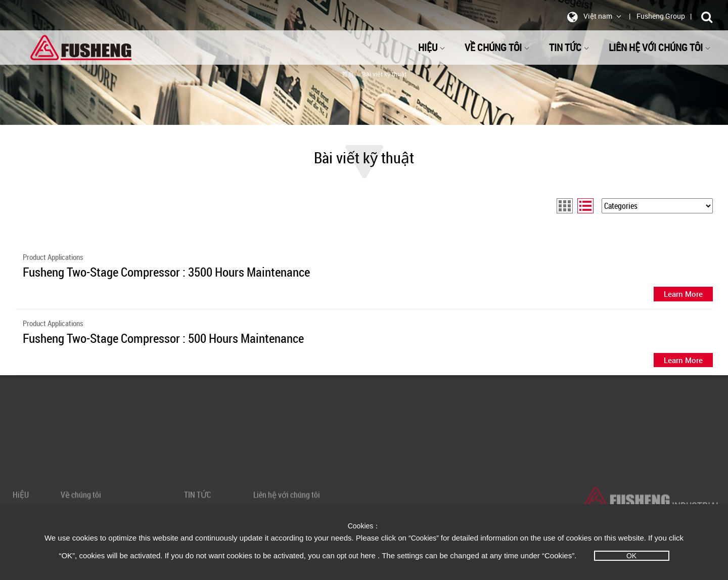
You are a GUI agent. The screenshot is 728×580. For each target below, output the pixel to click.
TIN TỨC (569, 47)
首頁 (348, 74)
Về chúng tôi (497, 47)
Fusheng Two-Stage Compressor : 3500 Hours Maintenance (166, 272)
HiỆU (432, 47)
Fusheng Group (661, 16)
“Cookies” (425, 538)
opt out (348, 556)
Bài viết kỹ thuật (384, 74)
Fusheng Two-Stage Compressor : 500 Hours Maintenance (163, 338)
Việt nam (593, 17)
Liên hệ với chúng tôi (660, 47)
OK (631, 556)
